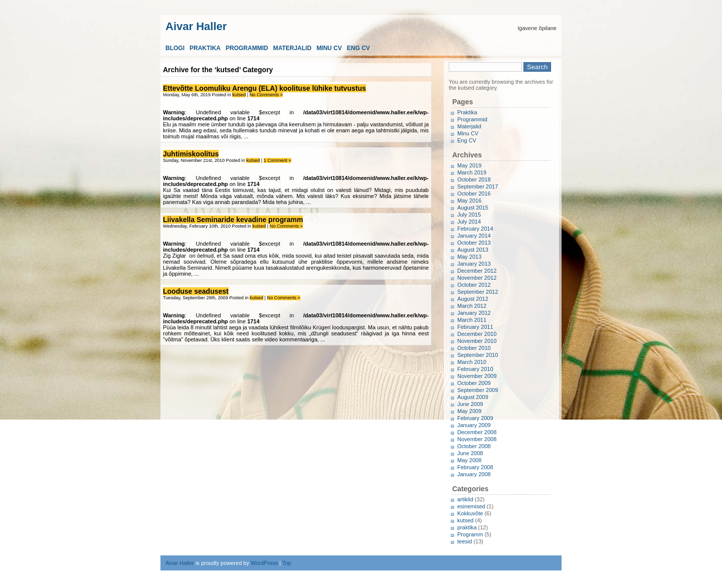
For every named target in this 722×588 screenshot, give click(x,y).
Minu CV (329, 48)
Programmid (247, 48)
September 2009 (478, 390)
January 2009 (474, 425)
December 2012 (477, 271)
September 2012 (478, 292)
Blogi (175, 48)
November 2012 (477, 278)
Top (287, 563)
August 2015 (473, 208)
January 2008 (474, 474)
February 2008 (475, 467)
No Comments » (266, 95)
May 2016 (469, 201)
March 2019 (472, 172)
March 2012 (472, 306)
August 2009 (473, 397)
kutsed (239, 95)
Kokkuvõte (470, 513)
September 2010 (478, 355)
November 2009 (477, 376)
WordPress (264, 563)
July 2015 (469, 215)
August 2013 (473, 250)
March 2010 (472, 362)
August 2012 (473, 299)
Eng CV (358, 48)
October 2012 (474, 285)
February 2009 (475, 418)
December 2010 (477, 334)
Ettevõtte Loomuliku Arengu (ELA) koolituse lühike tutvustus (264, 88)
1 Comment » (278, 160)
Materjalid (292, 48)
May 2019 (469, 165)
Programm (470, 534)
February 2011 (475, 327)
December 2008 (477, 432)
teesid (465, 541)
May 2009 (469, 411)
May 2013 (469, 257)
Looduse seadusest (196, 291)
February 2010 (475, 369)
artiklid (465, 499)
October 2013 (474, 243)
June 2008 (470, 453)
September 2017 (478, 186)
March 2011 (472, 320)
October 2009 (474, 383)
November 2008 (477, 439)
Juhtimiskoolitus (191, 154)
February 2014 (475, 229)
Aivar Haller (196, 25)
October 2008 (474, 446)
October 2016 (474, 193)
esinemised (471, 506)
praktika (467, 527)
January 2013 (474, 264)
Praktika (205, 48)
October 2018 (474, 179)
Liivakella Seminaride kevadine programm (233, 220)
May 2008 (469, 460)
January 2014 (474, 236)
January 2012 (474, 313)
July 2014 (469, 222)
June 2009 (470, 404)
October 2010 (474, 348)
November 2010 (477, 341)
